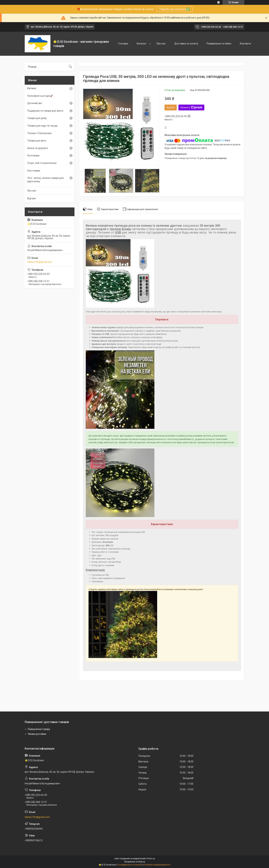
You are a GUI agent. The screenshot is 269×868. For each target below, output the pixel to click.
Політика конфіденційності (157, 865)
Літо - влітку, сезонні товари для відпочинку (45, 180)
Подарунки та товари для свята (45, 111)
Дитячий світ (35, 103)
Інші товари (34, 171)
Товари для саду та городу (42, 126)
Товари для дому (37, 118)
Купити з (191, 107)
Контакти (245, 44)
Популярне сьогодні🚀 (40, 96)
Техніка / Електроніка (39, 133)
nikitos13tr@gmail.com (40, 262)
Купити (171, 107)
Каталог (142, 44)
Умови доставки (37, 734)
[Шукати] (70, 67)
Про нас (161, 44)
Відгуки (31, 198)
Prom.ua (151, 859)
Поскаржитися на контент (130, 865)
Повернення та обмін (219, 44)
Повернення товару (39, 729)
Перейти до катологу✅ (175, 9)
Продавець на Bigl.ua (135, 862)
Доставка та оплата (186, 44)
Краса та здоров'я (38, 148)
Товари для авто (37, 141)
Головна (123, 44)
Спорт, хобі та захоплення (42, 163)
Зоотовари (33, 155)
